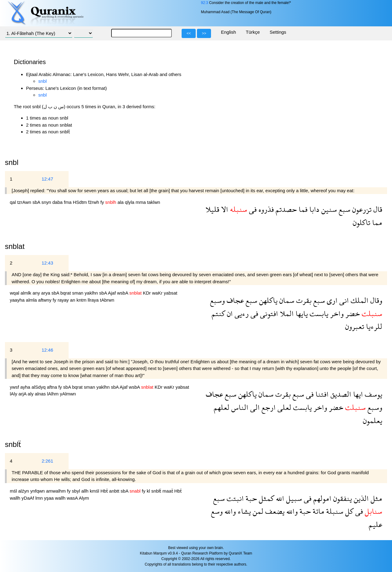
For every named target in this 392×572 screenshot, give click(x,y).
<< (189, 33)
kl (149, 491)
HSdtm (81, 202)
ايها (357, 394)
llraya (94, 300)
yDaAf (28, 498)
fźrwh (94, 202)
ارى (331, 300)
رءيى (241, 313)
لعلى (283, 407)
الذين (360, 498)
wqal (15, 293)
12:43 (47, 263)
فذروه (265, 209)
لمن (257, 511)
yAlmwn (68, 394)
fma (68, 202)
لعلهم (222, 407)
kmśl (95, 491)
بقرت (303, 300)
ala (121, 202)
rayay (64, 300)
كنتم (218, 313)
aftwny (46, 300)
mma (141, 202)
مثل (375, 498)
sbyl (77, 491)
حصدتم (285, 209)
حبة (250, 498)
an (73, 300)
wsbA (123, 293)
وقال (375, 300)
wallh (16, 498)
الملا (286, 313)
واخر (336, 313)
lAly (14, 394)
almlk (26, 293)
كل (348, 511)
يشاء (243, 511)
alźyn (24, 491)
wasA (73, 498)
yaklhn (92, 293)
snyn (47, 202)
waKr (158, 293)
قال (377, 209)
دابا (313, 209)
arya (46, 293)
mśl (14, 491)
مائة (318, 511)
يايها (301, 313)
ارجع (268, 407)
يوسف (373, 394)
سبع (344, 209)
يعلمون (373, 420)
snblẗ (13, 444)
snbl (43, 81)
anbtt (115, 491)
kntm (82, 300)
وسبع (217, 300)
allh (85, 491)
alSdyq (39, 387)
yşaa (50, 498)
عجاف (234, 300)
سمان (286, 300)
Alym (84, 498)
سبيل (293, 498)
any (37, 293)
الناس (239, 407)
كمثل (266, 498)
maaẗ (168, 491)
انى (343, 300)
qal (13, 202)
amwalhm (56, 491)
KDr (147, 293)
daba (58, 202)
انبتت (234, 498)
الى (254, 407)
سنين (328, 209)
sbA (37, 202)
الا (224, 209)
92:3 (204, 3)
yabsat (171, 293)
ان (229, 313)
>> (204, 33)
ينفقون (342, 498)
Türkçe (253, 32)
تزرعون (361, 209)
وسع (217, 511)
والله (291, 511)
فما (302, 209)
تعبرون (355, 326)
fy (103, 202)
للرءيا (373, 326)
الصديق (340, 394)
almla (32, 300)
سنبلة (334, 511)
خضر (352, 313)
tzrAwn (25, 202)
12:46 (47, 350)
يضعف (274, 511)
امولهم (321, 498)
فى (252, 209)
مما (376, 222)
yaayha (18, 300)
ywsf (15, 387)
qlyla (130, 202)
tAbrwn (107, 300)
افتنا (321, 394)
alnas (41, 394)
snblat (15, 246)
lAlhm (54, 394)
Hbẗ (105, 491)
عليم (375, 524)
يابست (318, 313)
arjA (23, 394)
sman (78, 293)
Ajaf (112, 293)
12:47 (47, 179)
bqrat (66, 293)
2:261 (47, 461)
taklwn (154, 202)
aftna (53, 387)
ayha (26, 387)
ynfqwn (38, 491)
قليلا (212, 209)
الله (279, 498)
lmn (40, 498)
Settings (278, 32)
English (228, 32)
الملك (359, 300)
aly (31, 394)
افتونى (268, 313)
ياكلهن (267, 300)
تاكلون (362, 222)
